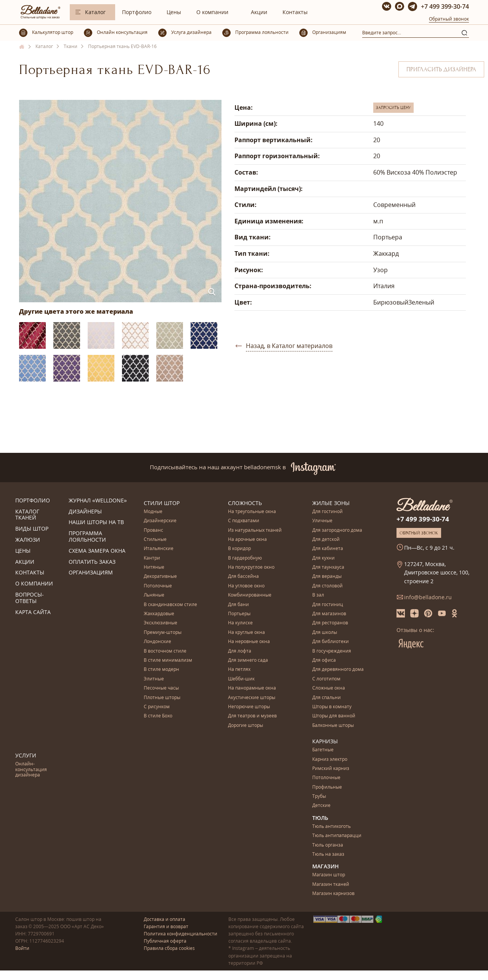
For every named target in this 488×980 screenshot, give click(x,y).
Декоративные (160, 577)
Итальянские (159, 549)
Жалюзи (28, 540)
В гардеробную (245, 558)
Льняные (154, 595)
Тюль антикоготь (331, 827)
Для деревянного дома (338, 670)
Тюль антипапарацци (337, 836)
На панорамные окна (252, 688)
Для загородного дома (337, 530)
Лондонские (157, 642)
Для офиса (324, 660)
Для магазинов (329, 614)
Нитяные (154, 567)
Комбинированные (250, 595)
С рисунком (157, 707)
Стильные (155, 540)
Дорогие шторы (246, 726)
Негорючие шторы (249, 707)
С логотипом (326, 679)
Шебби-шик (241, 679)
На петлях (239, 670)
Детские (321, 806)
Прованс (153, 530)
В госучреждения (332, 651)
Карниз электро (330, 759)
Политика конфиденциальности (181, 934)
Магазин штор (329, 875)
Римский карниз (331, 769)
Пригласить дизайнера (441, 69)
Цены (174, 12)
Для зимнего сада (248, 660)
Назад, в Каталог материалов (289, 346)
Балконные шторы (333, 726)
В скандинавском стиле (170, 605)
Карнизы (325, 741)
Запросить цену (393, 107)
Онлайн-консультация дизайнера (31, 770)
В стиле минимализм (168, 660)
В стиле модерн (161, 670)
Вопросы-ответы (30, 598)
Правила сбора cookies (169, 948)
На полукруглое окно (251, 567)
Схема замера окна (97, 551)
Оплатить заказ (92, 562)
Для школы (325, 633)
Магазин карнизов (333, 894)
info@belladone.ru (428, 597)
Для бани (238, 605)
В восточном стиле (165, 651)
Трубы (319, 796)
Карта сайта (33, 612)
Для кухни (323, 558)
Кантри (152, 558)
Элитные (154, 679)
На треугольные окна (252, 512)
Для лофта (240, 651)
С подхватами (244, 521)
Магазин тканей (331, 885)
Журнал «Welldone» (98, 501)
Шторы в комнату (332, 707)
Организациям (91, 573)
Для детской (326, 540)
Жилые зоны (331, 503)
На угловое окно (246, 586)
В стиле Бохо (158, 716)
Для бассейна (243, 577)
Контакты (295, 12)
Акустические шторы (252, 698)
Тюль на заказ (328, 854)
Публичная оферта (165, 941)
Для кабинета (328, 549)
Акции (259, 12)
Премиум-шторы (163, 633)
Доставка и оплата (165, 919)
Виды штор (32, 529)
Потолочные (158, 586)
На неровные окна (249, 642)
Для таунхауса (328, 567)
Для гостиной (327, 512)
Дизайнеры (85, 512)
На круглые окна (246, 633)
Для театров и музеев (252, 716)
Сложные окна (329, 688)
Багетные (323, 750)
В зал (318, 595)
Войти (22, 948)
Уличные (322, 521)
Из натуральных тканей (255, 530)
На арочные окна (247, 540)
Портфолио (137, 12)
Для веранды (327, 577)
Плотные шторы (162, 698)
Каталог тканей (27, 515)
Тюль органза (328, 845)
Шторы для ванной (334, 716)
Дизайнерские (160, 521)
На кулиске (240, 623)
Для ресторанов (330, 623)
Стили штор (162, 503)
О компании (212, 12)
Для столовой (327, 586)
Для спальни (327, 698)
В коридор (239, 549)
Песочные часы (161, 688)
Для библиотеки (331, 642)
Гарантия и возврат (166, 926)
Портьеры (239, 614)
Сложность (245, 503)
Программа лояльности (87, 537)
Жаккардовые (159, 614)
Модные (153, 512)
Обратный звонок (449, 19)
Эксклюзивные (161, 623)
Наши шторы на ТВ (96, 522)
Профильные (327, 787)
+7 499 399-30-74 (445, 6)
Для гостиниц (328, 605)
